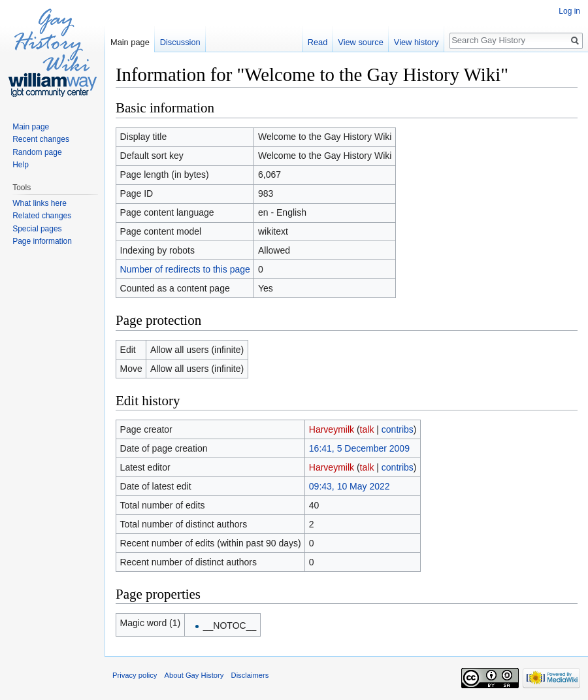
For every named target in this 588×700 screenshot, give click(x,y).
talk (367, 429)
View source (360, 42)
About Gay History (194, 675)
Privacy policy (135, 675)
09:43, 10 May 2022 (350, 486)
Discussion (180, 42)
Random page (37, 152)
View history (416, 42)
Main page (130, 42)
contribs (398, 429)
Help (21, 165)
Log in (569, 11)
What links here (40, 203)
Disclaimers (250, 675)
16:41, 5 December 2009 (359, 448)
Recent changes (41, 139)
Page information (42, 241)
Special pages (37, 229)
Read (318, 42)
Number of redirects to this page (185, 269)
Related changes (42, 216)
